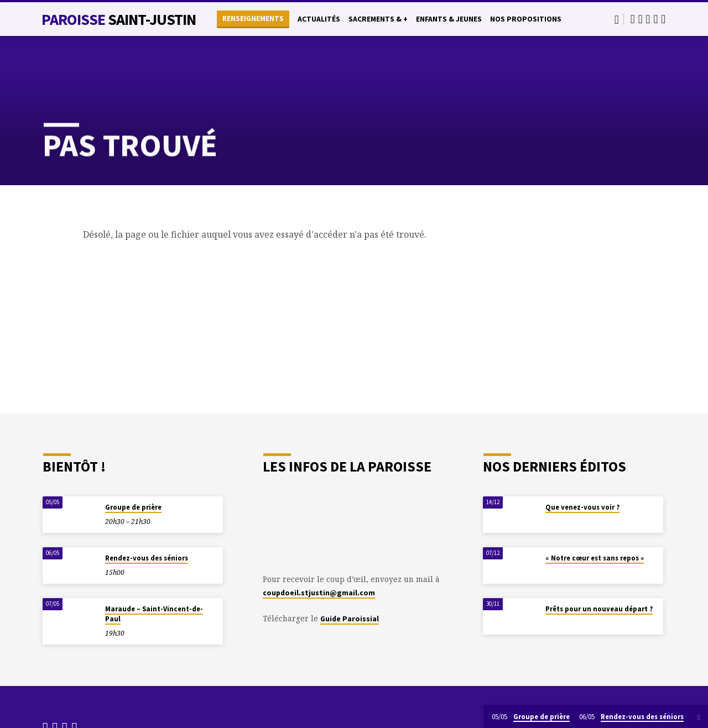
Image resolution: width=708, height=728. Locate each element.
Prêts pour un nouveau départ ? (599, 609)
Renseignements (253, 19)
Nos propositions (526, 19)
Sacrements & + (378, 19)
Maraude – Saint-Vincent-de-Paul (154, 614)
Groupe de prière (133, 507)
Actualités (319, 19)
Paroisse (119, 19)
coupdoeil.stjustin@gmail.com (319, 593)
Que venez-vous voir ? (582, 507)
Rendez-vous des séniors (147, 558)
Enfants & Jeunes (449, 19)
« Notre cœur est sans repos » (595, 558)
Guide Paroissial (350, 619)
